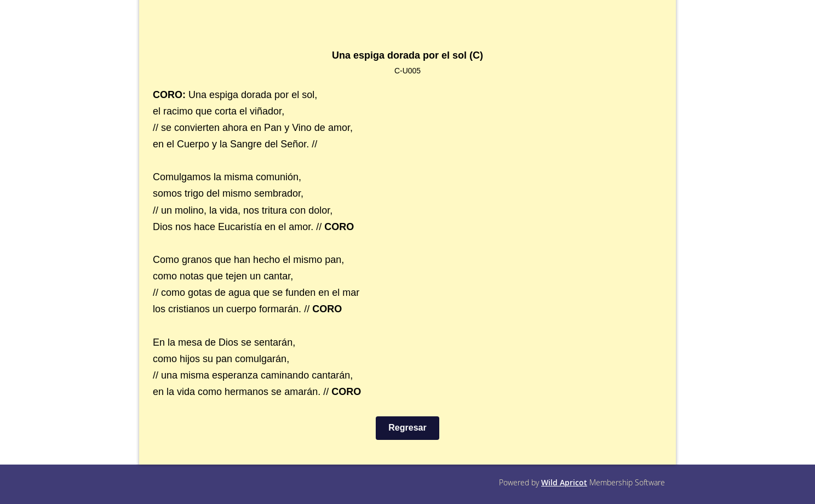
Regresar (407, 428)
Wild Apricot (564, 482)
